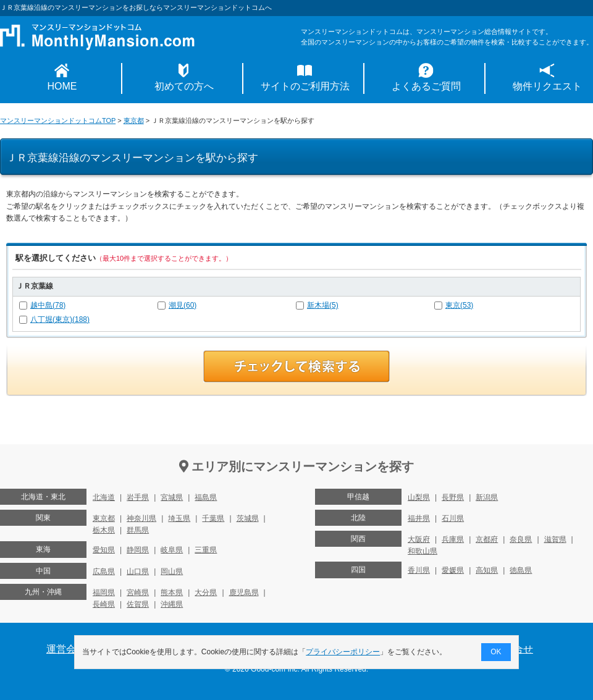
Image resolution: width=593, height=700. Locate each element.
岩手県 (138, 497)
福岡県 (104, 592)
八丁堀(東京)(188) (60, 319)
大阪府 (419, 539)
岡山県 (172, 571)
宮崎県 (138, 592)
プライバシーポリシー (343, 652)
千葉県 (213, 518)
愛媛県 (453, 570)
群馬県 (138, 530)
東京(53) (459, 305)
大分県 (206, 592)
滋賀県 (555, 539)
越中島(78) (48, 305)
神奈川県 (141, 518)
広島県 (104, 571)
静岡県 (138, 550)
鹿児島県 (244, 592)
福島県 (206, 497)
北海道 (104, 497)
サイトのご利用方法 (305, 86)
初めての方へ (184, 86)
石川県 (453, 518)
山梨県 (419, 497)
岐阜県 (172, 550)
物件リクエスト (547, 86)
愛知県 (104, 550)
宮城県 (172, 497)
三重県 (206, 550)
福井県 (419, 518)
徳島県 (521, 570)
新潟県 (487, 497)
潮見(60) (183, 305)
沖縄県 (172, 604)
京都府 (487, 539)
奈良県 (521, 539)
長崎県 (104, 604)
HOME (62, 86)
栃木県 (104, 530)
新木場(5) (323, 305)
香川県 (419, 570)
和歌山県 (423, 551)
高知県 (487, 570)
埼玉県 (179, 518)
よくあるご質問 (426, 86)
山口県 (138, 571)
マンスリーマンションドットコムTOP (58, 120)
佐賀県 (138, 604)
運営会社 (66, 649)
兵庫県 (453, 539)
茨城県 (248, 518)
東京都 (134, 120)
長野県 (453, 497)
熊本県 (172, 592)
